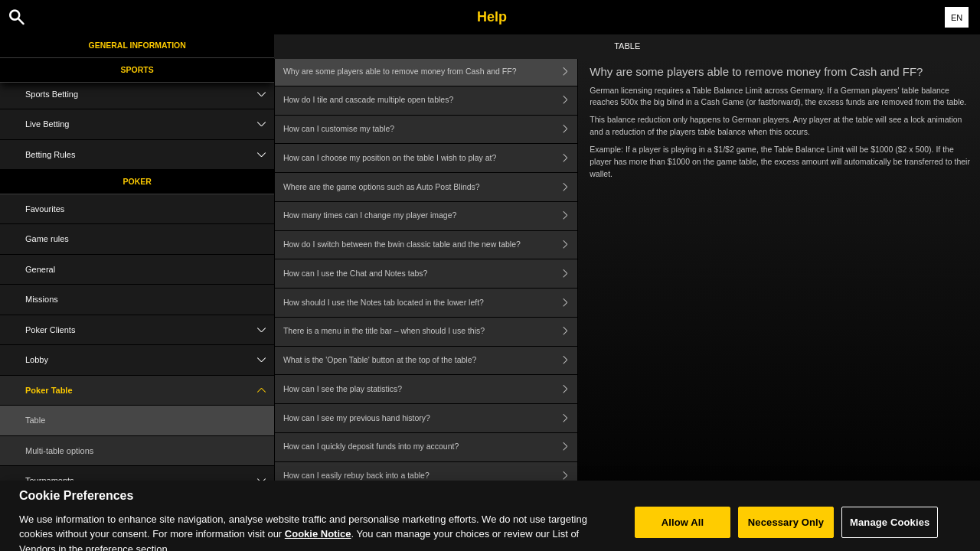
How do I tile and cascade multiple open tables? (430, 101)
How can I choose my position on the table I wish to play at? (430, 158)
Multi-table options (59, 451)
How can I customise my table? (430, 130)
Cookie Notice (318, 543)
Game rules (47, 239)
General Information (137, 45)
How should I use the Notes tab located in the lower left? (430, 303)
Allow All (683, 531)
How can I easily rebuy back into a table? (430, 476)
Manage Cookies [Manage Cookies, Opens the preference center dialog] (890, 531)
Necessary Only (786, 531)
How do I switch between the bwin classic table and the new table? (430, 245)
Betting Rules (150, 155)
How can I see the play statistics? (430, 389)
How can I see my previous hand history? (430, 418)
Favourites (45, 209)
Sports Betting (150, 95)
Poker (137, 181)
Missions (42, 299)
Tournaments (150, 481)
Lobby (150, 360)
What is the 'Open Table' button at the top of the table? (430, 361)
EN (957, 18)
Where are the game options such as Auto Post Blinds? (430, 187)
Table (35, 420)
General (40, 269)
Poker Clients (150, 330)
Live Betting (150, 124)
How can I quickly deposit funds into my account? (430, 447)
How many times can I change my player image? (430, 216)
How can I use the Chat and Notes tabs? (430, 274)
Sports (137, 70)
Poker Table (150, 391)
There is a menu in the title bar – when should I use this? (430, 332)
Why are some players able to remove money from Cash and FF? (430, 72)
